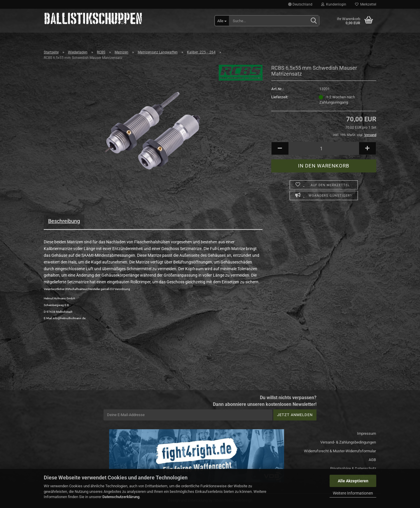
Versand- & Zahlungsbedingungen (348, 442)
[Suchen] (314, 21)
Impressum (366, 433)
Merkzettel (366, 4)
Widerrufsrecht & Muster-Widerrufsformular (340, 451)
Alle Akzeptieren (353, 481)
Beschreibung (64, 221)
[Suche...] (222, 21)
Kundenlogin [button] (334, 4)
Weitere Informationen (353, 493)
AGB (372, 460)
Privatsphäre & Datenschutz (353, 468)
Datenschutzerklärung (121, 497)
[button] (300, 4)
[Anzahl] (324, 148)
